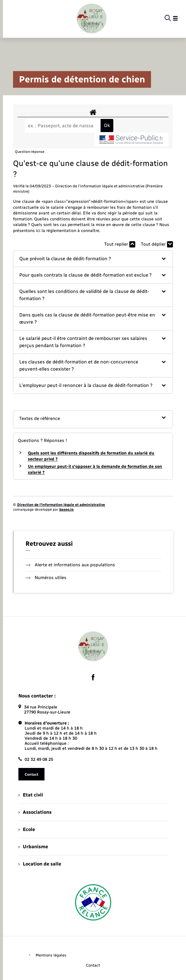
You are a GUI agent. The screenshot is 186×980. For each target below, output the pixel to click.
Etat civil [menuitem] (31, 795)
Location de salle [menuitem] (40, 864)
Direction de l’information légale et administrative (61, 505)
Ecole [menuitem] (27, 829)
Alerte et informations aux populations (70, 565)
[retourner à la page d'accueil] (92, 18)
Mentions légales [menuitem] (51, 955)
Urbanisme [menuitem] (33, 847)
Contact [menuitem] (93, 965)
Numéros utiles (46, 578)
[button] (93, 259)
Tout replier (120, 244)
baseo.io (66, 509)
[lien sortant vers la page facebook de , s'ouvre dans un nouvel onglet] (93, 678)
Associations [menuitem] (35, 812)
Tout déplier (157, 244)
